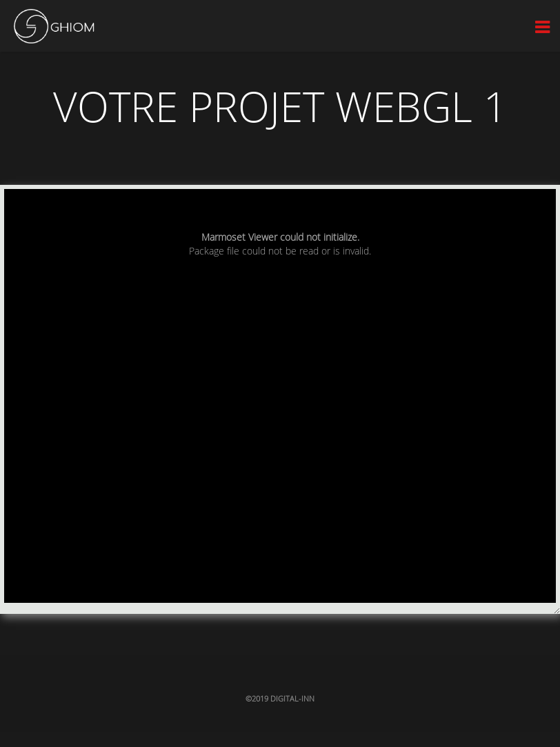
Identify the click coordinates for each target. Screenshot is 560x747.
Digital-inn (292, 698)
